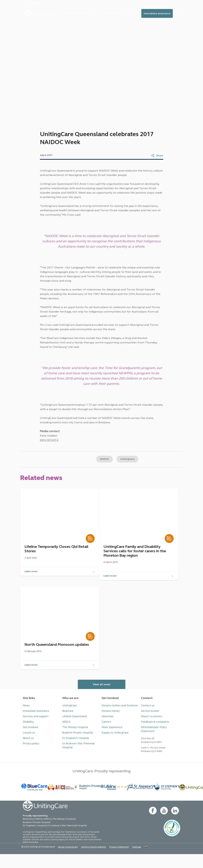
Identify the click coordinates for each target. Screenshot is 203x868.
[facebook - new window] (153, 824)
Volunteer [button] (107, 733)
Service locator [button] (149, 727)
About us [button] (28, 753)
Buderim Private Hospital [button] (76, 748)
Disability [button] (28, 738)
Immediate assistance (165, 14)
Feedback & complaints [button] (154, 738)
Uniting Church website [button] (88, 861)
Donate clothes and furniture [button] (118, 722)
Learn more (31, 587)
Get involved (118, 14)
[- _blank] (87, 801)
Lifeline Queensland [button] (73, 733)
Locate (101, 14)
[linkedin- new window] (175, 824)
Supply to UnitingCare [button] (114, 748)
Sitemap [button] (129, 861)
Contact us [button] (147, 722)
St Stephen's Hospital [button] (74, 753)
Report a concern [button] (151, 733)
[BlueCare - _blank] (35, 801)
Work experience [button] (111, 743)
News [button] (26, 722)
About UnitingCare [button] (64, 861)
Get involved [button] (30, 743)
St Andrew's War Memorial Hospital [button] (77, 760)
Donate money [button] (110, 727)
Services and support (78, 14)
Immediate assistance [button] (35, 727)
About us (137, 14)
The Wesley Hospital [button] (74, 743)
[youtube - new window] (164, 824)
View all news (102, 701)
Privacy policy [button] (30, 758)
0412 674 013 (48, 452)
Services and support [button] (34, 733)
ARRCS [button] (66, 738)
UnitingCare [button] (69, 722)
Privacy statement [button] (112, 861)
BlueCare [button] (67, 727)
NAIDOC (103, 472)
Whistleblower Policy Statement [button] (159, 743)
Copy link (73, 472)
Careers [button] (106, 738)
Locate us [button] (28, 748)
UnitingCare (128, 472)
